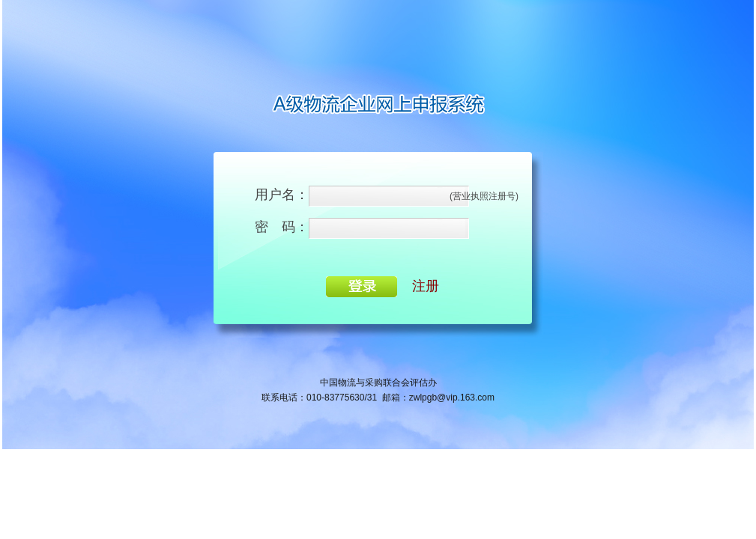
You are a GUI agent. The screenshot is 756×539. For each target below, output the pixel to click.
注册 (426, 286)
